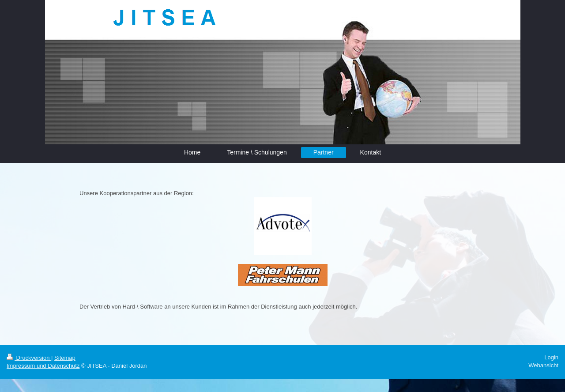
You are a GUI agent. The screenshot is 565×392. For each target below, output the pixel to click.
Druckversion (29, 358)
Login (551, 357)
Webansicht (543, 365)
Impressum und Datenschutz (43, 366)
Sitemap (65, 358)
